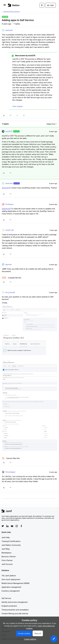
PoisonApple (10, 472)
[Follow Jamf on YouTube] (12, 526)
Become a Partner (9, 557)
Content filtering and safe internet (15, 614)
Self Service (6, 598)
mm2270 (9, 131)
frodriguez (9, 204)
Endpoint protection (9, 606)
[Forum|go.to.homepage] (14, 5)
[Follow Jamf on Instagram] (17, 526)
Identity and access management (15, 602)
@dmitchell (6, 209)
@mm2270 (6, 188)
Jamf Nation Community (11, 545)
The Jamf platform (9, 576)
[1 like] (11, 458)
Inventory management (11, 591)
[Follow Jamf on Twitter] (3, 526)
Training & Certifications (11, 541)
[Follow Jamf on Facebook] (21, 526)
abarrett (8, 264)
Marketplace (6, 553)
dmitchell (9, 30)
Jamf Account (7, 564)
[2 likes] (12, 278)
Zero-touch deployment (11, 579)
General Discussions (12, 12)
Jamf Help (6, 537)
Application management (11, 587)
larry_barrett (10, 292)
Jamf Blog (6, 549)
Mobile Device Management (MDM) (15, 583)
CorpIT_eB (9, 230)
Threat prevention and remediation (15, 610)
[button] (5, 6)
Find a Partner (7, 560)
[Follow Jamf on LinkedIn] (7, 526)
